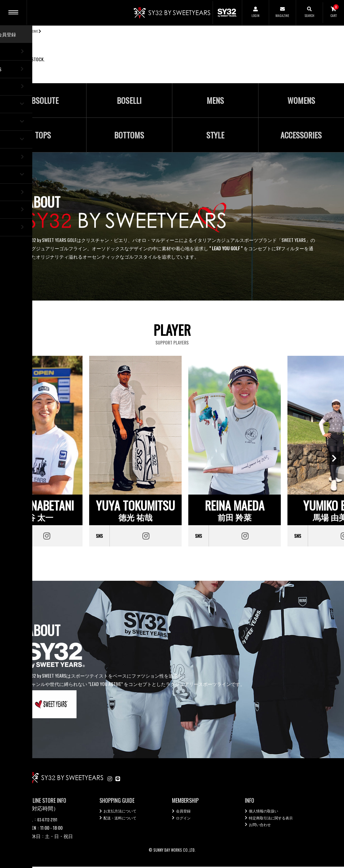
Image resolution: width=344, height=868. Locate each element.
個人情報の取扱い (267, 813)
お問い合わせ (263, 830)
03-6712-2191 (50, 820)
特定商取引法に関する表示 (277, 821)
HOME (34, 31)
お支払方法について (124, 813)
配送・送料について (124, 821)
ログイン (185, 821)
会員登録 (185, 813)
